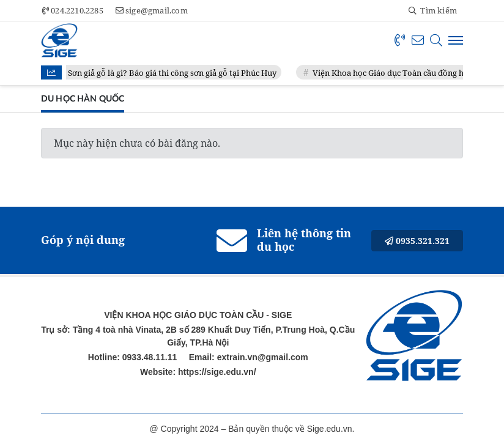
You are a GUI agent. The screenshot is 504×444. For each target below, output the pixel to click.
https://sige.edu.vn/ (216, 372)
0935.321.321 (417, 241)
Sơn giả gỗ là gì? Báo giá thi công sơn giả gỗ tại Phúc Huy (173, 73)
